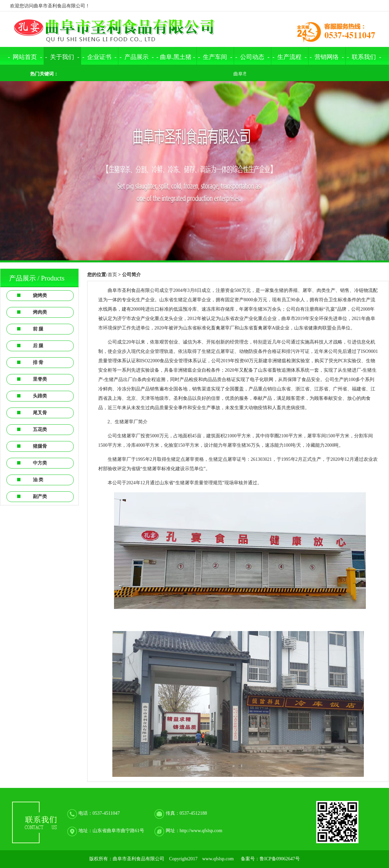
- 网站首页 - (25, 57)
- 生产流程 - (290, 57)
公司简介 (131, 275)
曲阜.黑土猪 (176, 57)
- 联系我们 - (364, 57)
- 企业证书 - (100, 57)
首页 (112, 275)
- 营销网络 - (327, 57)
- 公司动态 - (253, 57)
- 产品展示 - (137, 57)
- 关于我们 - (62, 57)
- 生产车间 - (215, 57)
